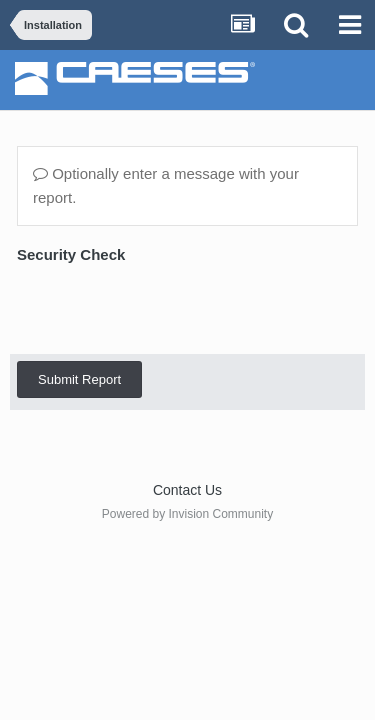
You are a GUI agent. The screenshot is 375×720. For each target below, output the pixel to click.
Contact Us (187, 490)
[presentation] (169, 308)
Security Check (71, 254)
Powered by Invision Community (187, 514)
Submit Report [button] (79, 379)
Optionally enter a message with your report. (166, 185)
